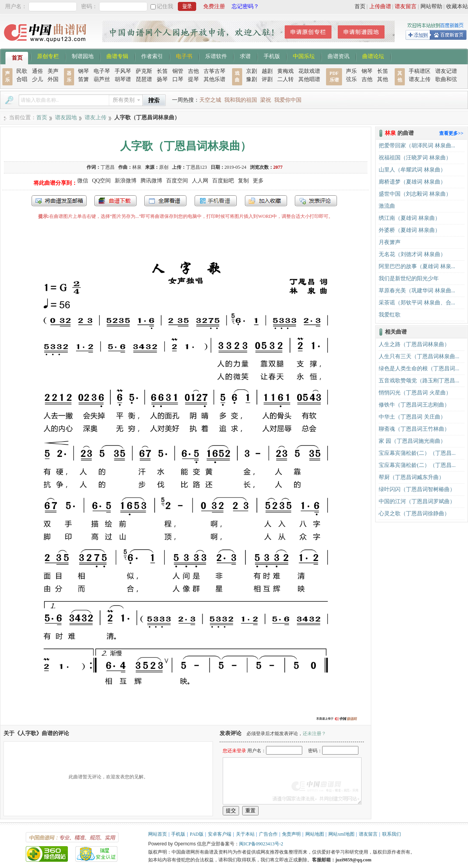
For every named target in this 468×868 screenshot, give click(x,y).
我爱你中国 (288, 100)
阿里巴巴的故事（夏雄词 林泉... (417, 266)
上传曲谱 (380, 6)
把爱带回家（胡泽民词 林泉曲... (417, 146)
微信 (83, 181)
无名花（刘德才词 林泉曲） (412, 254)
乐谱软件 (216, 56)
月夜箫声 (390, 242)
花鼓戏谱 (309, 71)
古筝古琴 (214, 71)
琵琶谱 (144, 79)
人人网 (200, 181)
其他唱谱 (309, 79)
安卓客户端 (220, 834)
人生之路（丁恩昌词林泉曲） (414, 344)
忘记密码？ (245, 6)
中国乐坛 (304, 56)
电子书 (184, 56)
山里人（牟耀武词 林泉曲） (412, 170)
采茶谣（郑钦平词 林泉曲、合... (417, 303)
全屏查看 (165, 201)
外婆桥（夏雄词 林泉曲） (409, 230)
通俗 (37, 71)
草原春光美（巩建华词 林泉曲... (417, 291)
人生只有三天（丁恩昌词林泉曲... (419, 356)
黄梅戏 (285, 71)
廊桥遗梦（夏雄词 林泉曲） (412, 182)
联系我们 (392, 834)
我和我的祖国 (241, 100)
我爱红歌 (390, 315)
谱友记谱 (446, 71)
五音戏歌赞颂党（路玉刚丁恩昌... (419, 381)
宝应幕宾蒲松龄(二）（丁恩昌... (417, 453)
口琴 (178, 79)
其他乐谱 (214, 79)
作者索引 (152, 56)
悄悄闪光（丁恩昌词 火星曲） (415, 393)
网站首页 (158, 834)
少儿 (37, 79)
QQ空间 (101, 181)
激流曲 (387, 206)
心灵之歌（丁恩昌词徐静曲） (414, 514)
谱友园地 (66, 118)
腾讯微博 (151, 181)
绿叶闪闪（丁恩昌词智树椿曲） (417, 489)
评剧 (267, 79)
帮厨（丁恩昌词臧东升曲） (411, 477)
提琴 (193, 79)
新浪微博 (126, 181)
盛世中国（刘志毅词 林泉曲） (415, 194)
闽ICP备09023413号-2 (261, 844)
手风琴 (123, 71)
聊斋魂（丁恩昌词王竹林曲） (414, 429)
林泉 (137, 167)
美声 (53, 71)
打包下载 (115, 201)
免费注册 (214, 6)
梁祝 (266, 100)
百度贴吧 (223, 181)
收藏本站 (457, 6)
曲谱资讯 (339, 56)
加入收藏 (266, 201)
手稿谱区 (420, 71)
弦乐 (351, 79)
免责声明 (291, 834)
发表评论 (316, 201)
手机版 (272, 56)
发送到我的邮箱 (59, 201)
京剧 (252, 71)
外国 (53, 79)
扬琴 (162, 79)
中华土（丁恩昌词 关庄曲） (412, 417)
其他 (383, 79)
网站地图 (315, 834)
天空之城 (210, 100)
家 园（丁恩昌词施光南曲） (412, 441)
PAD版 (197, 834)
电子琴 (102, 71)
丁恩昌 (108, 167)
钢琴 (83, 71)
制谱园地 (83, 56)
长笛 (162, 71)
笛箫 (83, 79)
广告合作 (268, 834)
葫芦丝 (102, 79)
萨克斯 (144, 71)
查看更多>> (451, 133)
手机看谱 (216, 201)
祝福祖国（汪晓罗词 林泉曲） (415, 158)
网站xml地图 (341, 834)
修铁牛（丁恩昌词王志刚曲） (414, 405)
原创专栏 (48, 56)
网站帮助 (431, 6)
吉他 (193, 71)
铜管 (178, 71)
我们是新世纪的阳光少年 (409, 278)
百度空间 (177, 181)
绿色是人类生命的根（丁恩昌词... (419, 369)
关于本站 (245, 834)
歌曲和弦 (446, 79)
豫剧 (252, 79)
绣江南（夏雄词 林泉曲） (409, 218)
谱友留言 (406, 6)
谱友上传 (420, 79)
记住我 (165, 6)
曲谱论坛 (373, 56)
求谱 (245, 56)
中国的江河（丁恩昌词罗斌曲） (417, 501)
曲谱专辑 (117, 56)
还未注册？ (314, 734)
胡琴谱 (123, 79)
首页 (360, 6)
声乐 (351, 71)
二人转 (285, 79)
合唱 (22, 79)
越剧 (267, 71)
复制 (243, 181)
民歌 (22, 71)
